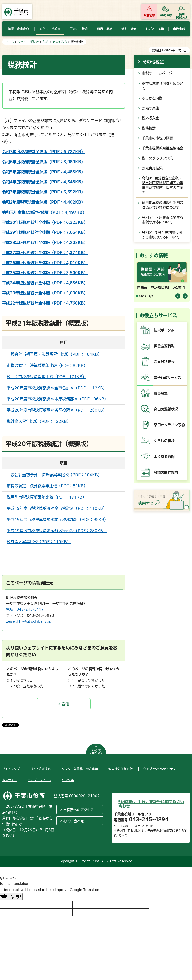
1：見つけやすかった (88, 681)
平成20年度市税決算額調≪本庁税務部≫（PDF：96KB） (57, 399)
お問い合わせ (74, 821)
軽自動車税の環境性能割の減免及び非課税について (163, 205)
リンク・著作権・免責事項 (80, 769)
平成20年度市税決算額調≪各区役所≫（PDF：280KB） (57, 410)
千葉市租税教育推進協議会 (163, 148)
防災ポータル (164, 330)
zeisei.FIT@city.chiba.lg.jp (29, 621)
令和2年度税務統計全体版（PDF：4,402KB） (44, 202)
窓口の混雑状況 (166, 409)
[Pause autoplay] (141, 296)
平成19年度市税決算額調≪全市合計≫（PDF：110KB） (57, 508)
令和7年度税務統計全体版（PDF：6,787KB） (44, 152)
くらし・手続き (28, 42)
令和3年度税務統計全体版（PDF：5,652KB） (44, 192)
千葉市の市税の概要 (157, 138)
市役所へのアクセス (79, 810)
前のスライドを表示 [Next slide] (185, 296)
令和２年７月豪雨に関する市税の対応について (163, 220)
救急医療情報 (164, 346)
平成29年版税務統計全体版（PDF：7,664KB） (45, 232)
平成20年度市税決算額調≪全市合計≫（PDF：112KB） (57, 388)
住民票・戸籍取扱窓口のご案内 (161, 287)
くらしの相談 (164, 441)
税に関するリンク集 (157, 158)
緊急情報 (149, 15)
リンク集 (68, 780)
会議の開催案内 (166, 472)
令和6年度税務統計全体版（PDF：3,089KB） (44, 162)
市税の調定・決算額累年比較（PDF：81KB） (47, 486)
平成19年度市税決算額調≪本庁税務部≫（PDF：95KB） (57, 519)
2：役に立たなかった (27, 686)
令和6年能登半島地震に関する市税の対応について (162, 235)
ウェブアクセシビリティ (159, 769)
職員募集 (161, 393)
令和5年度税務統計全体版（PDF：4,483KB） (44, 172)
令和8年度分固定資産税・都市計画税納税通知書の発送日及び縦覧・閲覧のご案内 (163, 185)
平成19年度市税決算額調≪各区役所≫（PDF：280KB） (57, 531)
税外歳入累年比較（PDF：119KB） (39, 542)
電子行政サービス (168, 378)
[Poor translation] (16, 897)
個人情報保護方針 (121, 769)
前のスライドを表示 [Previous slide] (178, 296)
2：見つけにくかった (88, 686)
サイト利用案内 (41, 769)
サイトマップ (11, 769)
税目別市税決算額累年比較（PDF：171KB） (46, 377)
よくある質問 (164, 457)
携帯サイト (10, 780)
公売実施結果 (152, 168)
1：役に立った (22, 681)
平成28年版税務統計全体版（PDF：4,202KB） (45, 242)
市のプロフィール (39, 780)
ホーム (10, 42)
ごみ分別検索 (164, 362)
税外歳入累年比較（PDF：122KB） (39, 421)
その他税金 (60, 42)
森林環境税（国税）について (163, 86)
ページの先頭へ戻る (96, 752)
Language (165, 15)
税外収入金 (150, 118)
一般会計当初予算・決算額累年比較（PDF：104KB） (54, 354)
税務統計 (149, 128)
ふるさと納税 (152, 98)
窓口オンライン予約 (169, 425)
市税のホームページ (157, 73)
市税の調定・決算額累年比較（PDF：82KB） (47, 365)
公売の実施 (150, 108)
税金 (46, 42)
